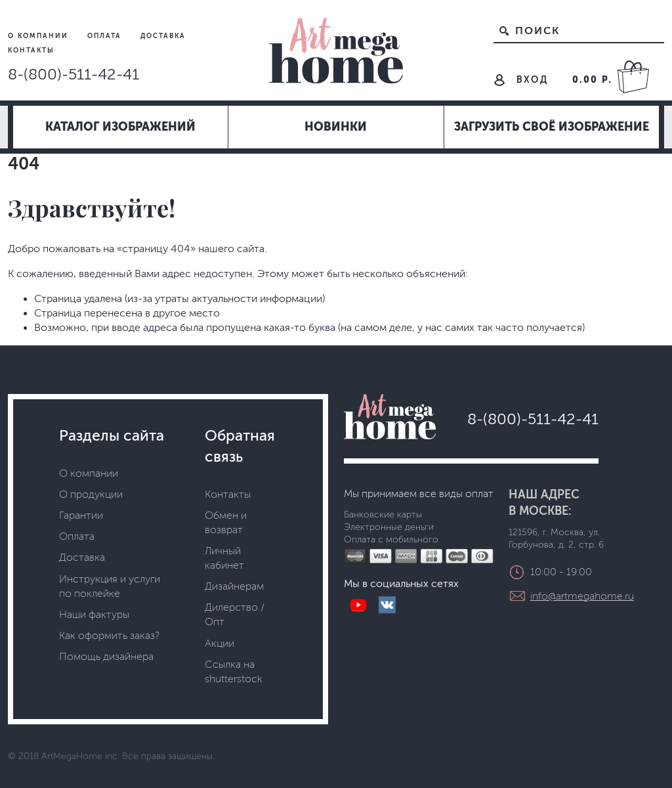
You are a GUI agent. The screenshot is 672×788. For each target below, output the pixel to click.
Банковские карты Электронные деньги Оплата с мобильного (391, 527)
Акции (220, 643)
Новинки (336, 126)
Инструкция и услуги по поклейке (110, 586)
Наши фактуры (94, 614)
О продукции (91, 494)
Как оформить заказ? (109, 635)
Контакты (31, 50)
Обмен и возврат (226, 522)
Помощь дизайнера (106, 656)
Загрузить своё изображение (552, 126)
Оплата (106, 36)
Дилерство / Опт (235, 614)
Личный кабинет (224, 558)
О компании (40, 36)
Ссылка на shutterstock (234, 671)
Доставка (163, 36)
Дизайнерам (234, 586)
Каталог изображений (120, 126)
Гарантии (81, 515)
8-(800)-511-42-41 (73, 74)
